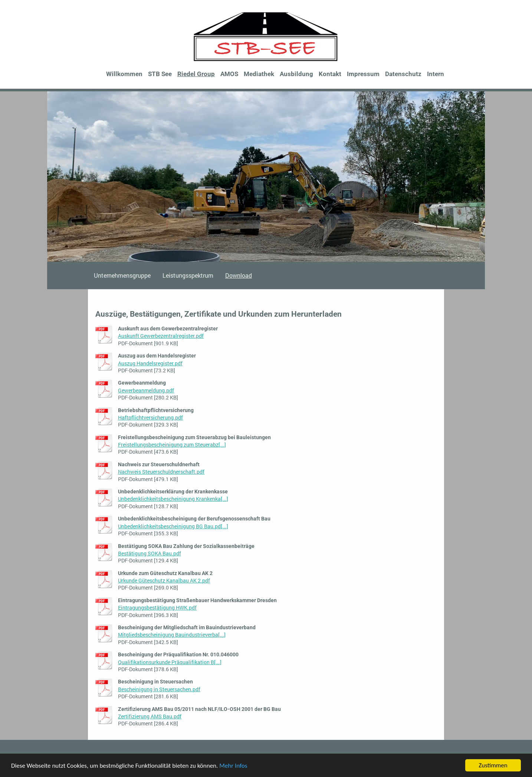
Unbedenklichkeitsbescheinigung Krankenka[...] (173, 499)
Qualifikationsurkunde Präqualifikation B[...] (170, 662)
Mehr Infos (233, 766)
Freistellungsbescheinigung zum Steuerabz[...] (172, 445)
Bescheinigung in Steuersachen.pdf (159, 689)
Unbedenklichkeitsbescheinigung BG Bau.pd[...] (173, 526)
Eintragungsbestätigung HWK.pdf (157, 608)
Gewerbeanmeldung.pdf (146, 390)
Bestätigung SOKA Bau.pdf (150, 553)
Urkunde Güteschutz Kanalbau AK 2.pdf (164, 580)
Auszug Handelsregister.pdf (150, 363)
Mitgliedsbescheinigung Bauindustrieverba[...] (172, 635)
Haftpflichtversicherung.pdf (150, 417)
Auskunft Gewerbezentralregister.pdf (161, 336)
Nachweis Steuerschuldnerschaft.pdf (161, 472)
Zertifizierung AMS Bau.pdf (150, 716)
